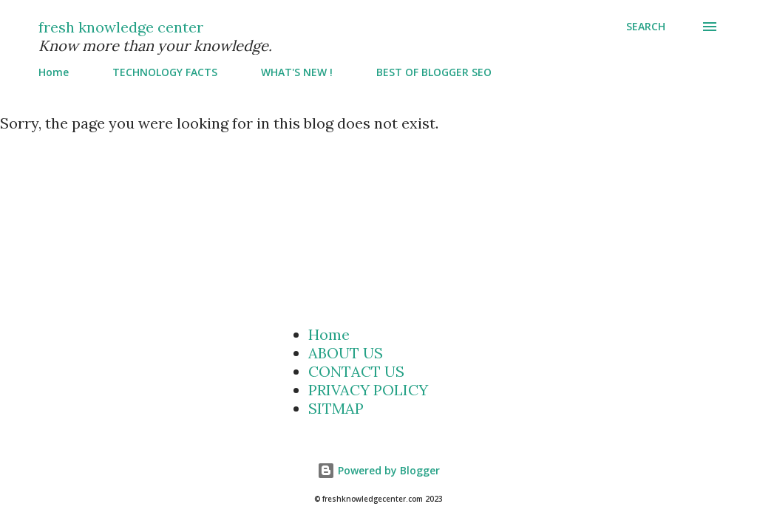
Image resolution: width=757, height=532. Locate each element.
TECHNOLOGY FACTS (165, 72)
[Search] (646, 27)
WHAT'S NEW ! (297, 72)
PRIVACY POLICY (368, 390)
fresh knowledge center (121, 27)
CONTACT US (356, 371)
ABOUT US (346, 353)
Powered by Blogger (378, 470)
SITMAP (336, 408)
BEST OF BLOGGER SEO (434, 72)
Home (54, 72)
